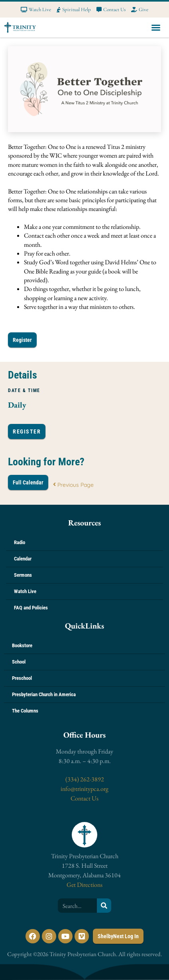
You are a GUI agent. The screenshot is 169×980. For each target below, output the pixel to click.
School (19, 662)
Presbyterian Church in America (44, 694)
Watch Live (25, 591)
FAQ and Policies (31, 608)
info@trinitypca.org (84, 789)
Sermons (23, 575)
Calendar (23, 559)
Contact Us (84, 798)
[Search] (104, 906)
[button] (156, 27)
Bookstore (22, 645)
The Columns (25, 711)
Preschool (22, 678)
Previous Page (73, 485)
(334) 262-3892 (85, 779)
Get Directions (84, 885)
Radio (20, 542)
